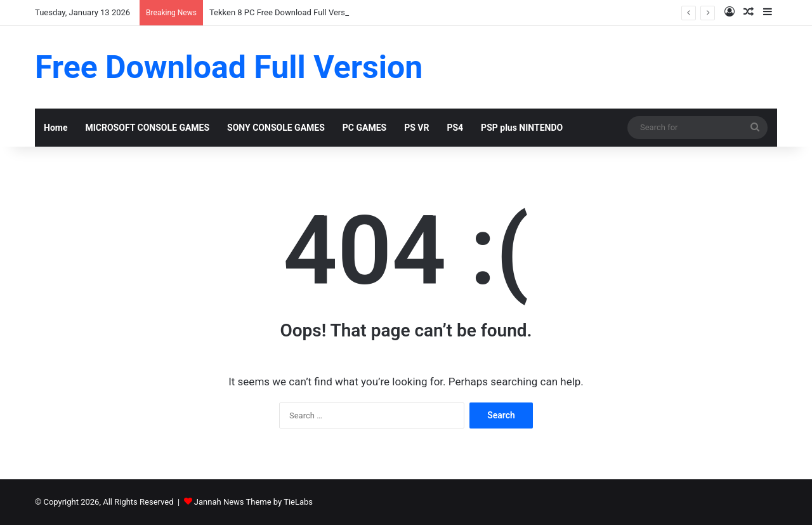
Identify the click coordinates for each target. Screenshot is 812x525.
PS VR (416, 128)
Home (56, 128)
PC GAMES (364, 128)
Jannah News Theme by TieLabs (253, 502)
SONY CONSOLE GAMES (276, 128)
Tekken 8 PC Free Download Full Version (283, 12)
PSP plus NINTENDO (522, 128)
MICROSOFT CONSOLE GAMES (147, 128)
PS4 (455, 128)
